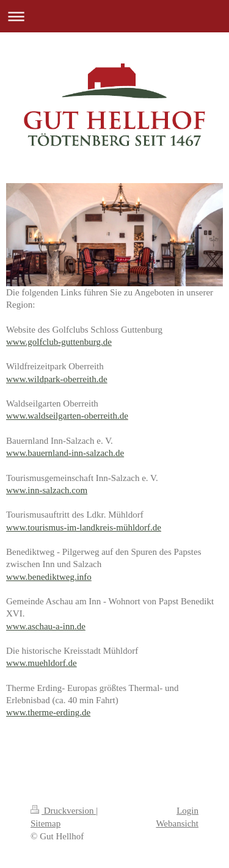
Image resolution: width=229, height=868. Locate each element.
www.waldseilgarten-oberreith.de (67, 416)
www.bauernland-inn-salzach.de (65, 453)
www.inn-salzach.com (47, 490)
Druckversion (63, 811)
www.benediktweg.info (49, 577)
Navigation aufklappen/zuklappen (114, 16)
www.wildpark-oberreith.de (57, 379)
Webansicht (177, 823)
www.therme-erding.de (48, 712)
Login (187, 811)
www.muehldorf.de (42, 663)
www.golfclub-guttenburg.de (59, 342)
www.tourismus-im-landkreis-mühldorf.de (84, 527)
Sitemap (45, 823)
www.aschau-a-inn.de (46, 626)
